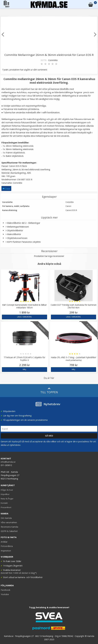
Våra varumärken (9, 522)
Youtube (5, 594)
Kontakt (4, 503)
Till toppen (49, 391)
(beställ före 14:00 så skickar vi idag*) (19, 573)
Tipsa (6, 188)
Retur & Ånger (7, 499)
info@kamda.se (8, 462)
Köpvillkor (5, 494)
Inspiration (6, 551)
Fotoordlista (7, 546)
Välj (24, 369)
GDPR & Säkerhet (9, 531)
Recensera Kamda (9, 527)
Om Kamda (6, 518)
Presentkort (6, 507)
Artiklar (4, 542)
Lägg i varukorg (24, 317)
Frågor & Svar (7, 490)
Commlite (53, 60)
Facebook (5, 590)
